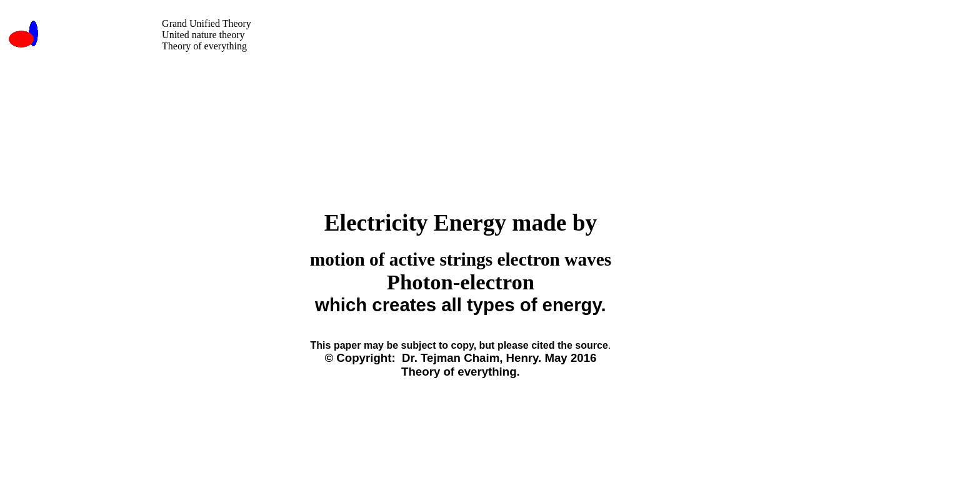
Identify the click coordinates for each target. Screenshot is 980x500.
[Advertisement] (441, 82)
